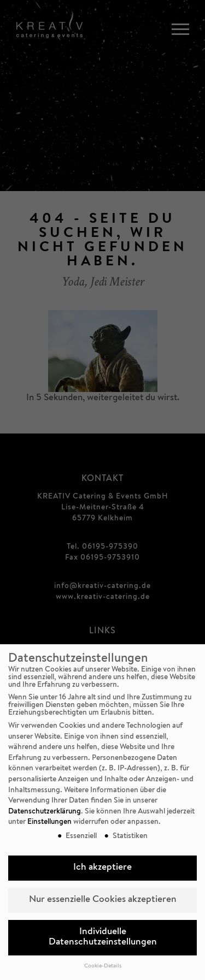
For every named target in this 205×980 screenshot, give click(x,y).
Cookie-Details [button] (103, 966)
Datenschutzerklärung (45, 812)
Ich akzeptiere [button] (102, 868)
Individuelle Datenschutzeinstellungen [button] (103, 938)
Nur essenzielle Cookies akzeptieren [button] (103, 900)
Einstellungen (49, 822)
